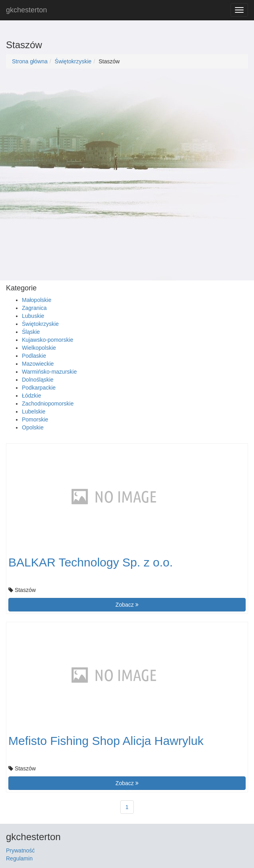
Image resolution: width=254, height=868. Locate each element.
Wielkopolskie (39, 348)
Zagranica (34, 308)
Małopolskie (37, 300)
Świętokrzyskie (73, 61)
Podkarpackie (39, 388)
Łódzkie (31, 396)
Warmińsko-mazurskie (49, 372)
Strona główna (30, 61)
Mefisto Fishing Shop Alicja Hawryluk (106, 741)
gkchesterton (26, 10)
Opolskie (33, 427)
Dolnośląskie (38, 380)
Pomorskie (35, 419)
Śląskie (31, 332)
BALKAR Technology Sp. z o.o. (91, 562)
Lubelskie (34, 411)
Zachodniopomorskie (48, 404)
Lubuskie (33, 316)
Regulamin (19, 858)
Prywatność (20, 850)
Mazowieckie (38, 364)
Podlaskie (34, 356)
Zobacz (127, 605)
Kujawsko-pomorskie (48, 340)
